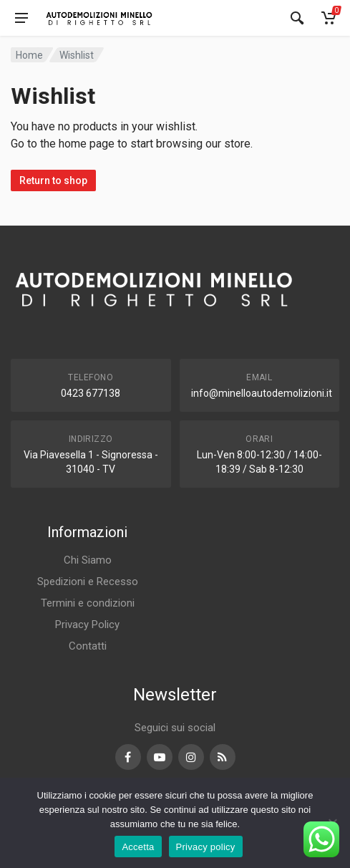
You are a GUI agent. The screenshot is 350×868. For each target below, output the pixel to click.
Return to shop (53, 180)
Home (29, 55)
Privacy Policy (87, 625)
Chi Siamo (88, 560)
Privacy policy (206, 847)
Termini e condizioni (88, 603)
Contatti (88, 646)
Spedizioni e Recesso (88, 582)
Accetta (138, 847)
